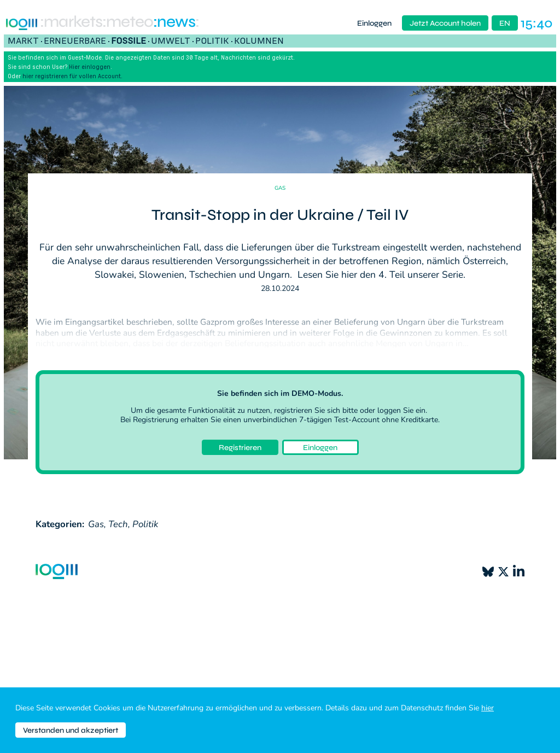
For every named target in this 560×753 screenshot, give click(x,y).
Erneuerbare (75, 40)
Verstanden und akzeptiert (71, 730)
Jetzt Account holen (445, 23)
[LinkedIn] (519, 571)
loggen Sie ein (401, 410)
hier (488, 708)
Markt (23, 40)
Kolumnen (259, 40)
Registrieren (240, 448)
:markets (71, 23)
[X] (503, 572)
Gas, (97, 524)
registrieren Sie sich (307, 410)
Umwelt (171, 40)
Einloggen (374, 23)
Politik (212, 40)
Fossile (129, 40)
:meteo (128, 23)
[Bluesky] (488, 572)
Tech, (119, 524)
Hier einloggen (90, 67)
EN (505, 23)
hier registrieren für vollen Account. (72, 76)
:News (174, 23)
